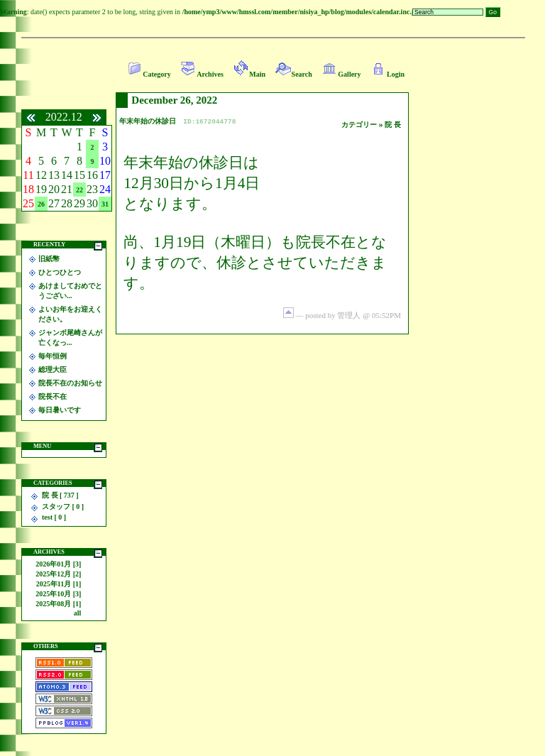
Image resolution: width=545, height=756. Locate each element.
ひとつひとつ (60, 272)
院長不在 (53, 396)
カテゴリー (360, 125)
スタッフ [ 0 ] (63, 506)
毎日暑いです (60, 410)
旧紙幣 (49, 259)
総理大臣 (53, 369)
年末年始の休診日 (148, 121)
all (78, 613)
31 (105, 204)
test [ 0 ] (54, 517)
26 (41, 204)
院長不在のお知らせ (70, 383)
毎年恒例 (53, 356)
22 (79, 190)
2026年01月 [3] (58, 564)
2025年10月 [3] (58, 594)
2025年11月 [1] (59, 584)
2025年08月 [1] (58, 604)
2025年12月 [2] (58, 574)
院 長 (393, 125)
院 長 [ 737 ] (60, 495)
